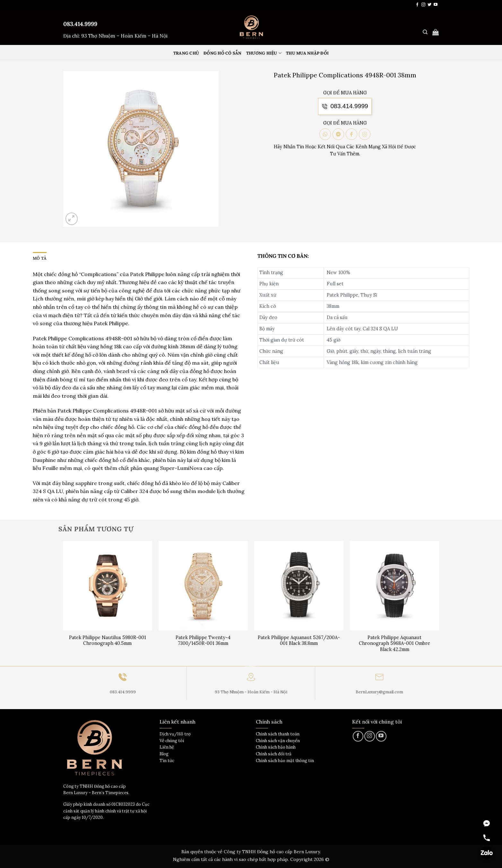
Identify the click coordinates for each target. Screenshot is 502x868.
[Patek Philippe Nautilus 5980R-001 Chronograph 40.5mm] (108, 586)
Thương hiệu (264, 53)
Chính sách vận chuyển (278, 741)
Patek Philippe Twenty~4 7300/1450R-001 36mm (203, 641)
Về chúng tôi (172, 741)
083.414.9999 (80, 24)
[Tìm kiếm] (425, 32)
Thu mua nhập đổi (307, 53)
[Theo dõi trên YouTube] (436, 5)
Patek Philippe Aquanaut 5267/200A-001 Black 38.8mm (299, 641)
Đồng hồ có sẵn (223, 53)
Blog (164, 754)
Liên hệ (167, 747)
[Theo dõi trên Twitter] (429, 5)
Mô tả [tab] (40, 258)
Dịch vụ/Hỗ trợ (175, 734)
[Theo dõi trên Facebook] (417, 5)
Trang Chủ (186, 53)
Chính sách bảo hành (276, 747)
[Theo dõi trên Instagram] (423, 5)
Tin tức (167, 761)
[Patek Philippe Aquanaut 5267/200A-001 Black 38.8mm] (299, 586)
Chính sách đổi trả (274, 754)
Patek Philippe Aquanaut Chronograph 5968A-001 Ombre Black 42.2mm (394, 643)
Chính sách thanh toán (278, 734)
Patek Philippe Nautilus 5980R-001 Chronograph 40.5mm (108, 641)
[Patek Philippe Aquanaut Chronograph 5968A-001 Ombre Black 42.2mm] (395, 586)
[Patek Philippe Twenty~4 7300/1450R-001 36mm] (203, 586)
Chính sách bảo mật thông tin (285, 761)
